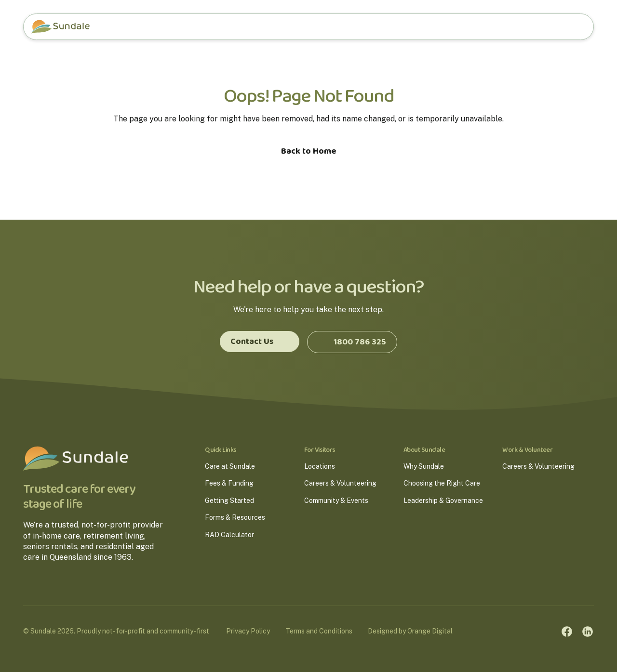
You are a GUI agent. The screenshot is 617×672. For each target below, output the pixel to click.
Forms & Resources (235, 517)
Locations (320, 466)
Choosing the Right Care (442, 483)
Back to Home (309, 151)
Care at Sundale (230, 466)
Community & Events (336, 501)
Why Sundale (424, 466)
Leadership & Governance (443, 501)
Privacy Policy (250, 631)
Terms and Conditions (321, 631)
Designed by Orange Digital (413, 631)
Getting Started (229, 501)
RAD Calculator (229, 535)
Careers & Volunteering (340, 483)
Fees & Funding (229, 483)
